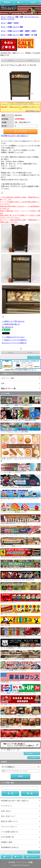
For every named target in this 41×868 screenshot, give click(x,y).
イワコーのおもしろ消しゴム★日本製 (20, 428)
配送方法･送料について (9, 821)
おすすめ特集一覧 (7, 837)
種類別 (27, 35)
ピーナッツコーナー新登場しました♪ (20, 508)
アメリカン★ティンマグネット (20, 468)
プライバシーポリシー (9, 827)
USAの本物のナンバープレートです (20, 632)
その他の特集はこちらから (32, 753)
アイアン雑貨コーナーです (20, 746)
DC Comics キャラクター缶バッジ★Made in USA (20, 414)
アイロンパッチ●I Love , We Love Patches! (20, 481)
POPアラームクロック (20, 598)
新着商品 (7, 2)
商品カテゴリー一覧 (8, 389)
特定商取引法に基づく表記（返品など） (15, 801)
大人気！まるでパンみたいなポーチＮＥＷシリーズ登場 (20, 448)
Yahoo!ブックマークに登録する (15, 340)
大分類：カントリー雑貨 (15, 27)
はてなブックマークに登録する (15, 343)
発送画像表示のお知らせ (10, 847)
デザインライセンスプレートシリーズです (20, 531)
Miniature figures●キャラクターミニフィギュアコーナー (20, 496)
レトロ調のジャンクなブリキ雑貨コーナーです (20, 655)
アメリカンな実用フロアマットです (20, 666)
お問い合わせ (6, 811)
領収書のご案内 (7, 842)
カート (20, 2)
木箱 (22, 17)
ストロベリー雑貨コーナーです (20, 734)
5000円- (16, 23)
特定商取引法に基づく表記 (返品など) (15, 136)
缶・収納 (34, 35)
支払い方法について (8, 816)
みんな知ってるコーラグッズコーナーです (20, 700)
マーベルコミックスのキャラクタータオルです (20, 576)
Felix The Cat (20, 621)
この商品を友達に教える (11, 324)
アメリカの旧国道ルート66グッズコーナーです (20, 644)
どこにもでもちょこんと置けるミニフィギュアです (20, 712)
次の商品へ (30, 60)
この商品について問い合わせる (13, 321)
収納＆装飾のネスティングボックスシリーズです (20, 723)
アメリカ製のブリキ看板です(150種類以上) (20, 401)
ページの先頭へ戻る (34, 357)
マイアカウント (7, 806)
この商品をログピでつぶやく (14, 337)
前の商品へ (11, 60)
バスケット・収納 (13, 17)
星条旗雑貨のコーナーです (20, 678)
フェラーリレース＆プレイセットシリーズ (20, 553)
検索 (33, 2)
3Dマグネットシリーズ (20, 610)
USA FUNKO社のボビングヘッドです (20, 519)
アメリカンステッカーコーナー (20, 565)
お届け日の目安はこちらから (33, 111)
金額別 (10, 23)
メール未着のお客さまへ (10, 832)
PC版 (31, 862)
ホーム (3, 17)
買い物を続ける (8, 327)
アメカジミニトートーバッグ (20, 587)
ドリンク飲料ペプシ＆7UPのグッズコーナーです (20, 689)
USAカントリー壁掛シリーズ (20, 542)
